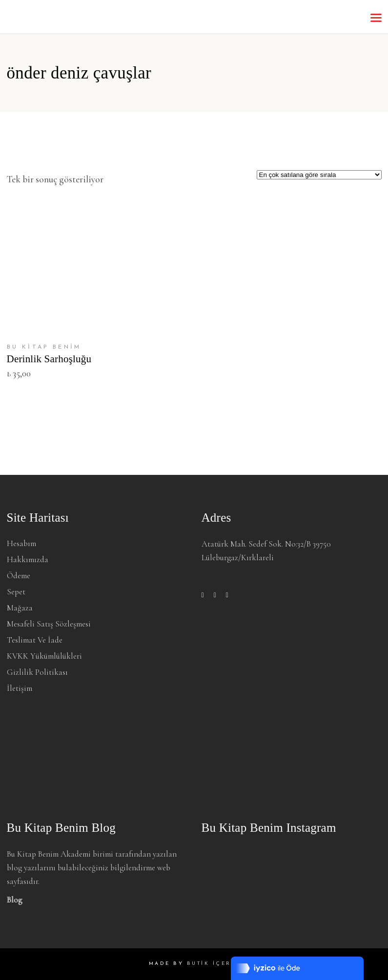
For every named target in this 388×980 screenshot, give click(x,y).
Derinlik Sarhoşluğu (49, 359)
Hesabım (21, 543)
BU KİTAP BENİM (44, 347)
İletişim (20, 688)
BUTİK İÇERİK (213, 964)
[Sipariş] (319, 175)
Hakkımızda (28, 559)
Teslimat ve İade (35, 640)
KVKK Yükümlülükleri (44, 656)
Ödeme (19, 576)
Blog (15, 900)
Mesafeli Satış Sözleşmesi (49, 624)
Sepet (16, 592)
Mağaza (20, 608)
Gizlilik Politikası (37, 672)
